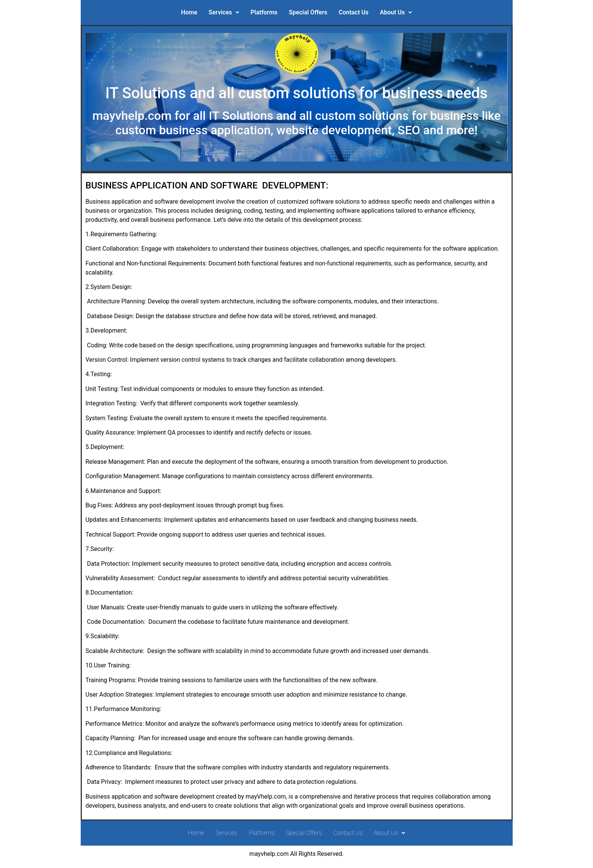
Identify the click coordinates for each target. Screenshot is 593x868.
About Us (396, 12)
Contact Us (354, 12)
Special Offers (308, 12)
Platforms (264, 12)
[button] (224, 13)
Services (224, 12)
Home (189, 12)
